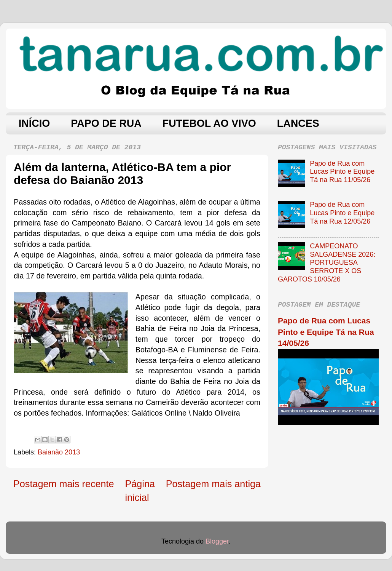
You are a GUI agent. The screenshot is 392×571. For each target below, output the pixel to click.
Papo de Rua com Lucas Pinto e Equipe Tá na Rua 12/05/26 (342, 213)
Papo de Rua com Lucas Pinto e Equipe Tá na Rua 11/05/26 (342, 172)
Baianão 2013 (59, 452)
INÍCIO (34, 123)
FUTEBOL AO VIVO (209, 123)
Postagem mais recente (64, 484)
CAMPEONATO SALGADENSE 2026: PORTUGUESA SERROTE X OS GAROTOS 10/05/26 (327, 262)
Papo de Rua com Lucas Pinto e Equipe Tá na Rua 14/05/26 (326, 332)
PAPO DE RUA (106, 123)
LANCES (298, 123)
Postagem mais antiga (213, 484)
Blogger (217, 541)
